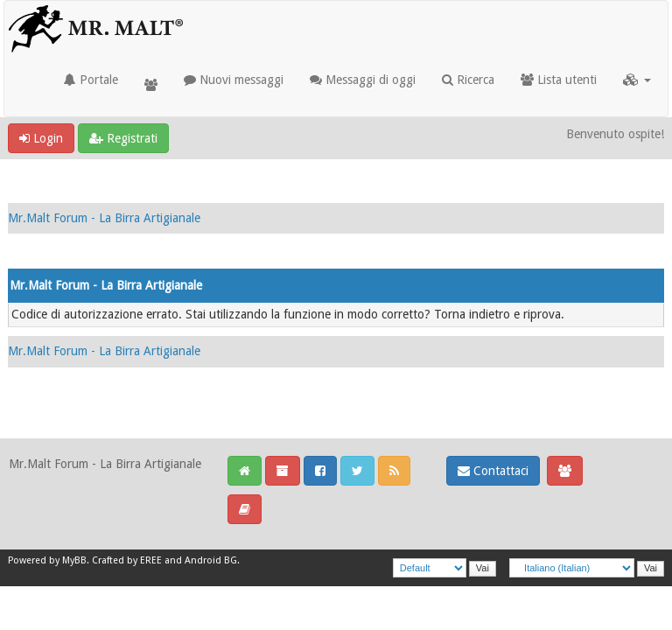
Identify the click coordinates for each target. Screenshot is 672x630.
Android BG (211, 560)
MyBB (74, 560)
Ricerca (468, 80)
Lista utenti (559, 80)
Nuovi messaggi (234, 80)
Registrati (123, 138)
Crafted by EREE (127, 560)
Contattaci (493, 471)
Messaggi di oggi (363, 80)
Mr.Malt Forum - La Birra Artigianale (104, 218)
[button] (637, 80)
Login (41, 138)
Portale (91, 80)
